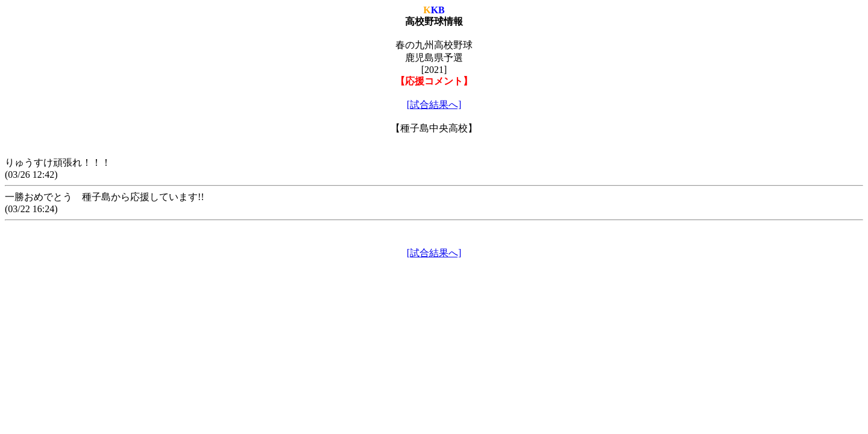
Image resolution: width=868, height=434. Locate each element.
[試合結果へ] (434, 105)
